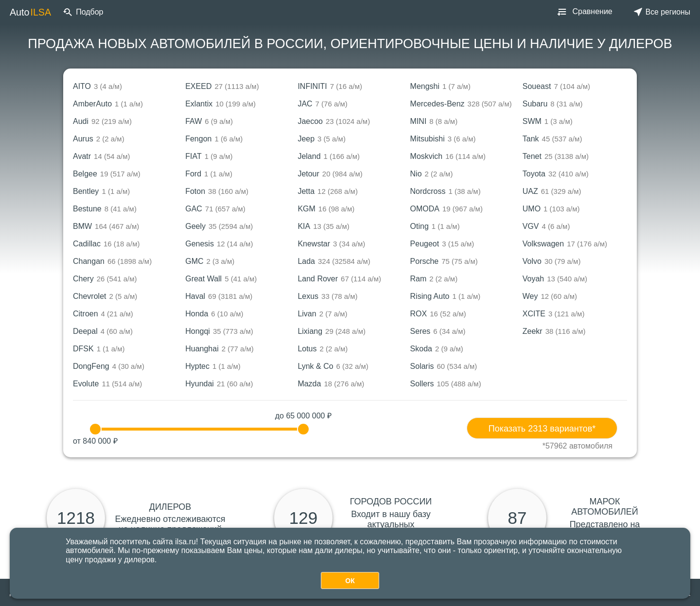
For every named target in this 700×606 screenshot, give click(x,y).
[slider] (95, 429)
